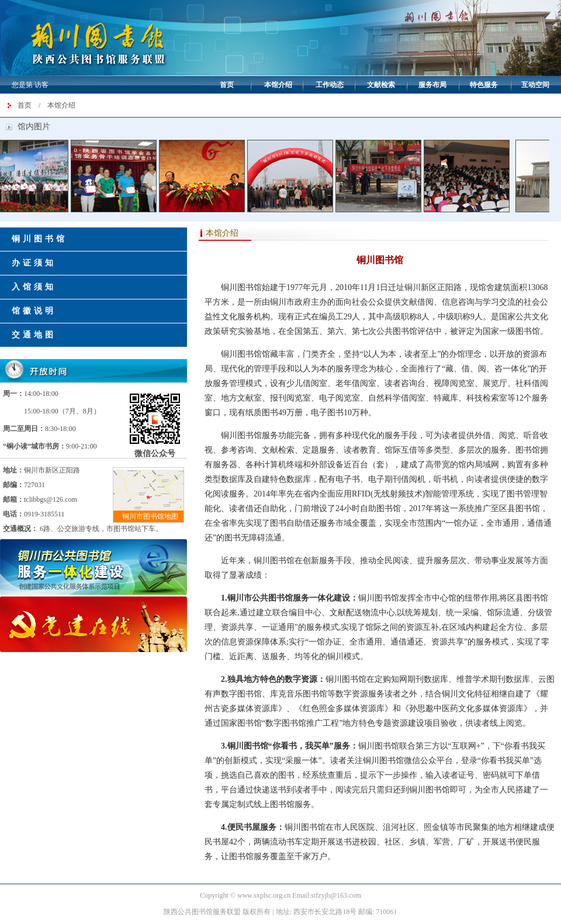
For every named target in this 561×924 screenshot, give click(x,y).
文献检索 (381, 85)
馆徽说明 (34, 311)
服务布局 (432, 85)
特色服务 (484, 85)
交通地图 (34, 335)
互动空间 (535, 85)
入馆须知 (34, 287)
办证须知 (34, 263)
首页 (227, 85)
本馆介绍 (278, 85)
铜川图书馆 (39, 239)
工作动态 (330, 85)
